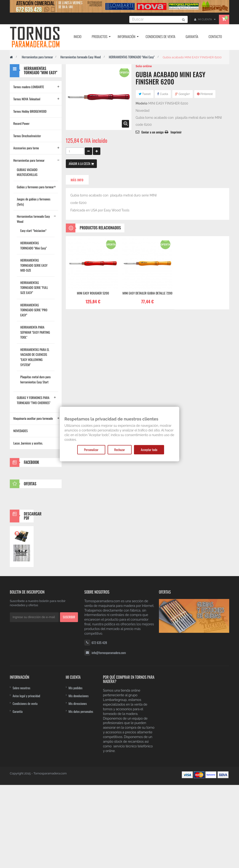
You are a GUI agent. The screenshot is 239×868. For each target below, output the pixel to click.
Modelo (142, 103)
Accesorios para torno (26, 148)
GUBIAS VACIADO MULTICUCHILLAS (27, 172)
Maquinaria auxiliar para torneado (33, 418)
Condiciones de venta (25, 786)
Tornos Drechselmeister (27, 136)
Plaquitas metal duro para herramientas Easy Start (35, 379)
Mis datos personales (81, 794)
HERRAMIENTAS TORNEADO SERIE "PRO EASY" (34, 310)
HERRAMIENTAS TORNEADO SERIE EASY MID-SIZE (34, 265)
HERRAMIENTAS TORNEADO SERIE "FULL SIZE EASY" (34, 287)
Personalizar (91, 450)
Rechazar (120, 450)
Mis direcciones (78, 786)
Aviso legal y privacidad (26, 779)
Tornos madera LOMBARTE (29, 87)
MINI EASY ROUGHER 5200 (93, 293)
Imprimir (176, 132)
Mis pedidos (76, 771)
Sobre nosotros (21, 771)
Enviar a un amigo (153, 132)
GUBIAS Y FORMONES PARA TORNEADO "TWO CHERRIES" (34, 400)
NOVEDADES (21, 431)
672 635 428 (99, 726)
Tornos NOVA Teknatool (27, 99)
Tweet (145, 94)
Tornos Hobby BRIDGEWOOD (30, 111)
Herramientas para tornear (37, 57)
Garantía (18, 794)
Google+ (183, 94)
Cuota (163, 94)
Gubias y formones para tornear (35, 187)
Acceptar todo (149, 450)
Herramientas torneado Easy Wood (81, 57)
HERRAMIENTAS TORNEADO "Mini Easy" (132, 57)
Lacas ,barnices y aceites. (28, 443)
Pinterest (205, 94)
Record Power (21, 123)
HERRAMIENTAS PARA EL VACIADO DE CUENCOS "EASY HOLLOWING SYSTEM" (35, 357)
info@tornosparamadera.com (109, 736)
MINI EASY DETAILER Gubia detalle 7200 (148, 293)
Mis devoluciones (79, 779)
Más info (77, 180)
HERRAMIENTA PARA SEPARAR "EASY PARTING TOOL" (35, 332)
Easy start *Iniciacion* (33, 230)
